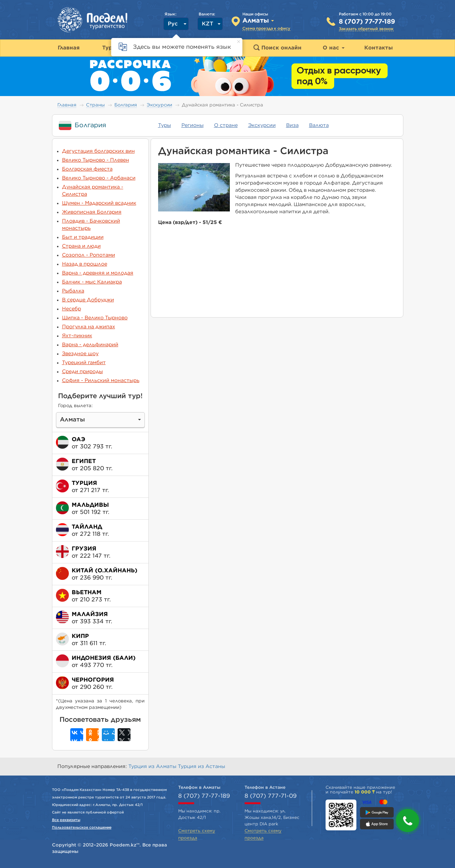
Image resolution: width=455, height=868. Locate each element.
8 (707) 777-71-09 (271, 796)
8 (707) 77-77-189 (367, 22)
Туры (165, 125)
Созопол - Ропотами (89, 255)
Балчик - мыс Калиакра (92, 282)
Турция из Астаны (202, 767)
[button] (407, 821)
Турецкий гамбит (84, 363)
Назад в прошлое (85, 264)
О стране (226, 125)
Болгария (126, 105)
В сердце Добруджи (88, 300)
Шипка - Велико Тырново (95, 318)
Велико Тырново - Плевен (96, 160)
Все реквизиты (66, 820)
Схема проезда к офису (266, 28)
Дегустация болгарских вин (98, 151)
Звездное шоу (80, 354)
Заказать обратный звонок (366, 29)
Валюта (319, 125)
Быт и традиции (83, 237)
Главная (67, 105)
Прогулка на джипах (89, 327)
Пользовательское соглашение (82, 828)
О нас (334, 48)
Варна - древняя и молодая (98, 273)
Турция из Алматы (153, 767)
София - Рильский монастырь (101, 381)
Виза (292, 125)
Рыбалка (73, 291)
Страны (95, 105)
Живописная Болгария (92, 212)
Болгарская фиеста (87, 169)
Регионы (193, 125)
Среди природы (82, 372)
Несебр (72, 309)
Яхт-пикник (77, 336)
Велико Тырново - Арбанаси (99, 178)
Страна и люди (81, 246)
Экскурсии (159, 105)
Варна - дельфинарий (90, 345)
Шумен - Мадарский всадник (99, 203)
